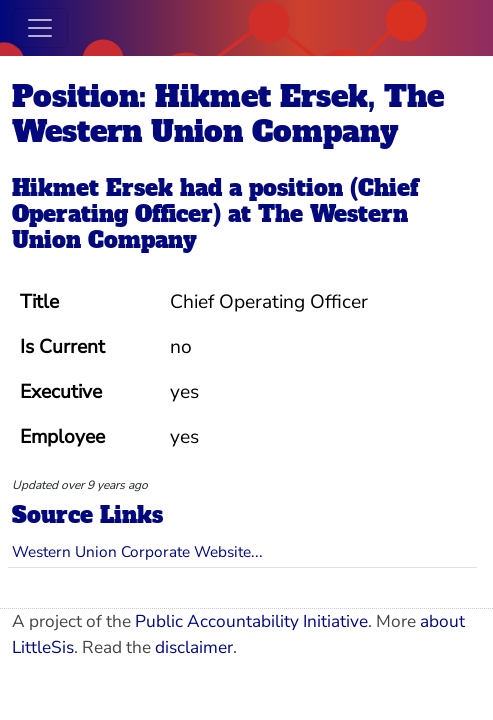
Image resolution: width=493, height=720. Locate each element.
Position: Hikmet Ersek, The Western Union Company (228, 114)
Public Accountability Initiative (251, 621)
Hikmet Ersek (92, 188)
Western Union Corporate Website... (137, 551)
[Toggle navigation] (40, 28)
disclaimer (194, 647)
